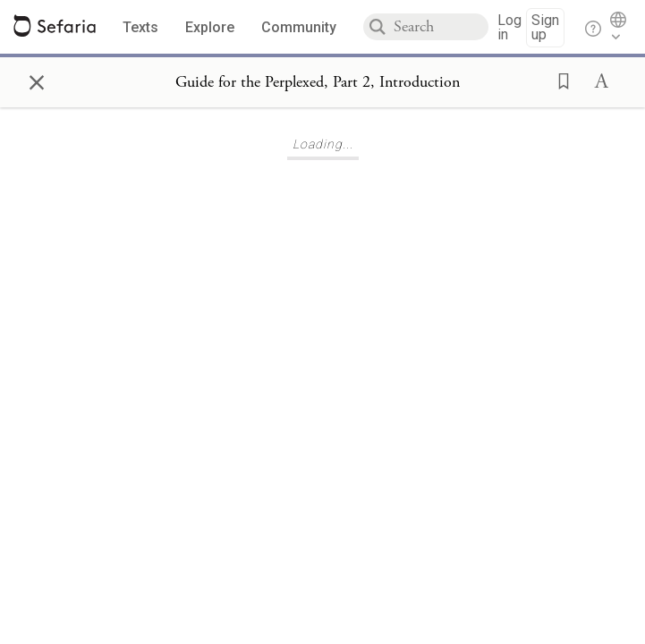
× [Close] (37, 80)
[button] (558, 80)
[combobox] (441, 27)
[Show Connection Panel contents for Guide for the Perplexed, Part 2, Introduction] (318, 82)
